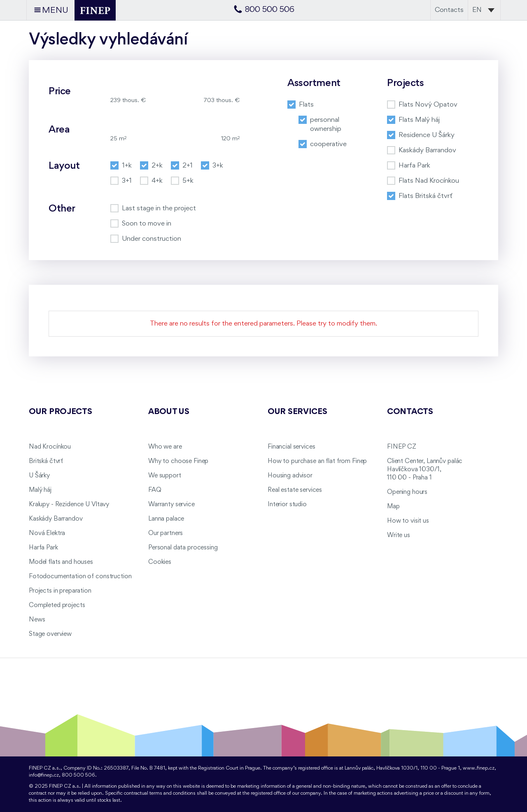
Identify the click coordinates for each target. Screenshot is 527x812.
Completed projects (57, 605)
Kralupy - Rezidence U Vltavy (69, 505)
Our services (297, 412)
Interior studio (287, 505)
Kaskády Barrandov (56, 519)
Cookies (160, 562)
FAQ (155, 490)
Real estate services (295, 490)
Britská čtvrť (46, 461)
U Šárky (39, 476)
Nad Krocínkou (50, 447)
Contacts (449, 10)
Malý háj (40, 490)
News (37, 620)
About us (169, 412)
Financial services (291, 447)
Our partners (166, 533)
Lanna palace (166, 519)
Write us (399, 535)
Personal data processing (183, 548)
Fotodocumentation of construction (80, 577)
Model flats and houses (61, 562)
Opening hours (407, 492)
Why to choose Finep (178, 461)
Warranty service (171, 505)
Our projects (61, 412)
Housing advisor (290, 476)
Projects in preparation (60, 591)
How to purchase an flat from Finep (317, 461)
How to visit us (408, 521)
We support (165, 476)
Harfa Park (43, 548)
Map (393, 507)
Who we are (165, 447)
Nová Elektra (47, 533)
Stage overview (50, 634)
